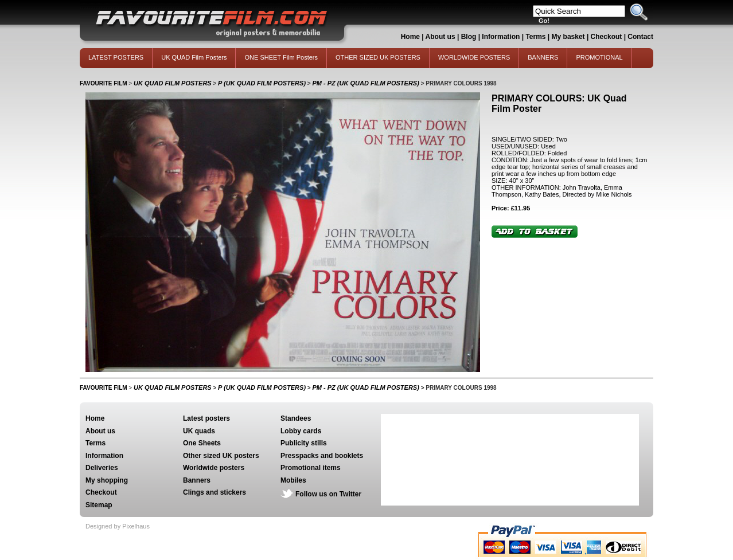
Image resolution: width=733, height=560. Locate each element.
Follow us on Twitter (328, 494)
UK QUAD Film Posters (194, 57)
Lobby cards (301, 431)
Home (410, 37)
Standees (296, 418)
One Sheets (202, 443)
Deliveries (102, 468)
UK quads (199, 431)
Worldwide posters (214, 468)
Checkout (607, 37)
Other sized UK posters (221, 456)
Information (501, 37)
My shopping (107, 480)
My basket (568, 37)
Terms (535, 37)
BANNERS (543, 57)
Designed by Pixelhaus (118, 526)
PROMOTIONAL (599, 57)
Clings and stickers (215, 492)
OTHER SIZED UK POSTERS (378, 57)
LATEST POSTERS (116, 57)
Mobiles (293, 480)
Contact (640, 37)
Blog (469, 37)
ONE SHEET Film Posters (281, 57)
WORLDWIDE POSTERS (474, 57)
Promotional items (311, 468)
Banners (197, 480)
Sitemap (99, 505)
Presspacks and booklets (322, 456)
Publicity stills (304, 443)
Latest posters (206, 418)
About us (440, 37)
